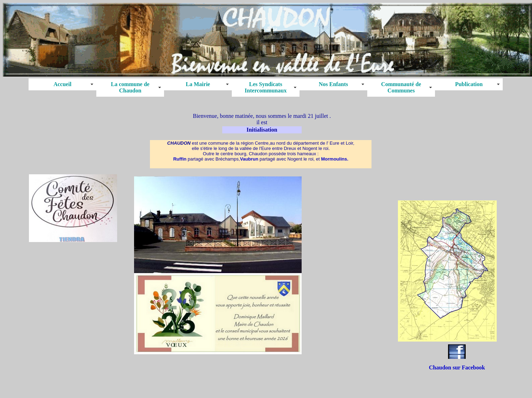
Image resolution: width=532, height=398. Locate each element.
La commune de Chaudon (130, 87)
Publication (469, 84)
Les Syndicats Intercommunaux (266, 87)
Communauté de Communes (401, 87)
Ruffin (180, 159)
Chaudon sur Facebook (457, 367)
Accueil (63, 84)
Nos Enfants (333, 84)
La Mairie (198, 84)
